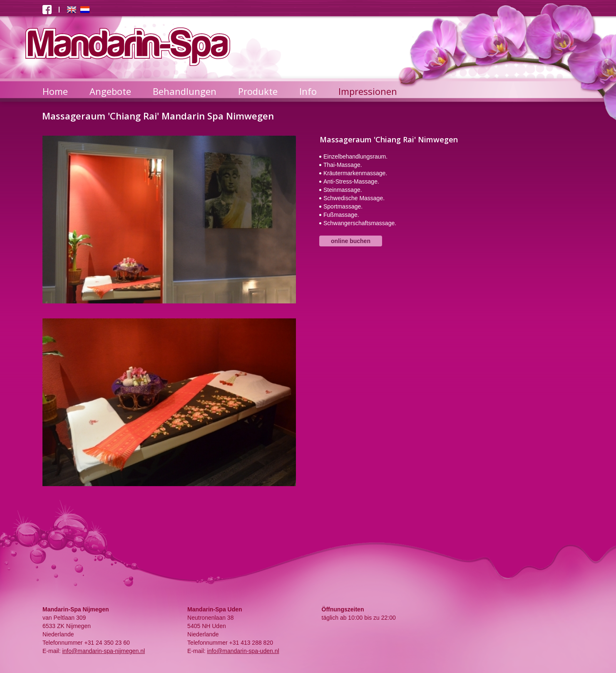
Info (308, 91)
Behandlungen (185, 91)
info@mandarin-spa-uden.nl (243, 651)
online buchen (351, 241)
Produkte (258, 91)
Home (55, 91)
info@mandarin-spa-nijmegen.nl (103, 651)
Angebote (110, 91)
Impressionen (368, 91)
